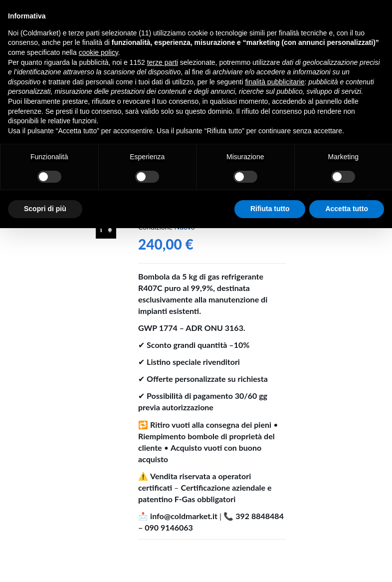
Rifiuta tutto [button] (270, 209)
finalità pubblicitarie (275, 82)
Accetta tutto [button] (347, 209)
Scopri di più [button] (45, 209)
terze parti (163, 62)
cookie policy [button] (98, 52)
